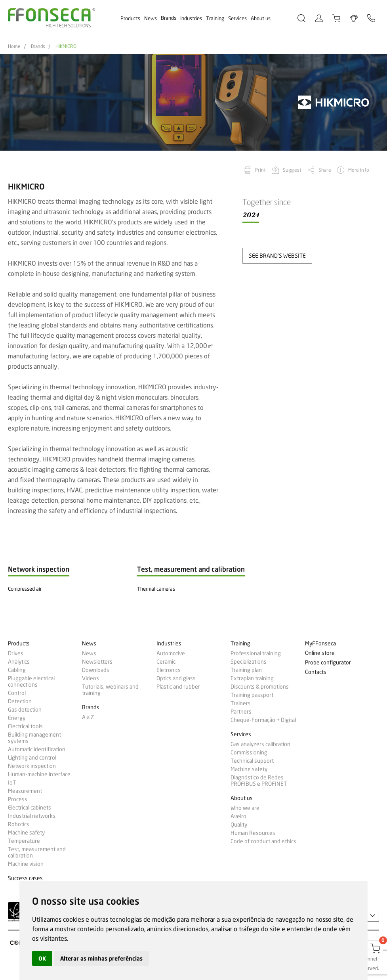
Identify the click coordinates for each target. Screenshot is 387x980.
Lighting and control (32, 758)
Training (215, 18)
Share (325, 170)
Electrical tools (25, 726)
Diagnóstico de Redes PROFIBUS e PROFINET (259, 781)
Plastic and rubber (178, 687)
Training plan (246, 670)
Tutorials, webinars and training (110, 690)
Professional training (256, 653)
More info (359, 170)
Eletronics (169, 670)
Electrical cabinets (30, 808)
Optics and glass (176, 678)
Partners (241, 712)
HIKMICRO (66, 46)
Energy (17, 718)
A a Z (88, 717)
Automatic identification (37, 749)
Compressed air (25, 589)
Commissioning (249, 752)
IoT (12, 783)
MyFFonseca (320, 644)
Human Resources (253, 833)
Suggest (292, 170)
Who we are (245, 808)
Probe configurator (328, 663)
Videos (91, 678)
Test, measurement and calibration (37, 852)
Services (237, 18)
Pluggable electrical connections (31, 681)
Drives (16, 653)
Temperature (24, 841)
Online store (320, 653)
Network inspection (32, 766)
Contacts (316, 672)
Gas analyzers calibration (260, 744)
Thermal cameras (156, 589)
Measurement (25, 791)
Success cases (25, 878)
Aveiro (238, 816)
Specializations (249, 662)
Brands (169, 18)
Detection (20, 701)
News (151, 18)
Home (14, 46)
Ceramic (166, 662)
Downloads (96, 670)
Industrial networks (32, 816)
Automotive (171, 653)
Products (130, 18)
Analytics (19, 662)
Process (18, 799)
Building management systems (34, 738)
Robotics (19, 824)
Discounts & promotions (260, 687)
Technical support (252, 761)
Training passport (252, 695)
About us (261, 18)
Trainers (241, 703)
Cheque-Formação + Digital (263, 720)
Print (260, 170)
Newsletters (97, 662)
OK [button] (42, 958)
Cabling (17, 670)
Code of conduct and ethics (263, 841)
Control (17, 693)
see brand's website (277, 256)
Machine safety (26, 833)
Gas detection (25, 710)
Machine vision (26, 864)
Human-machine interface (39, 774)
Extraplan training (252, 678)
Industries (191, 18)
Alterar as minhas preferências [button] (101, 958)
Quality (239, 825)
